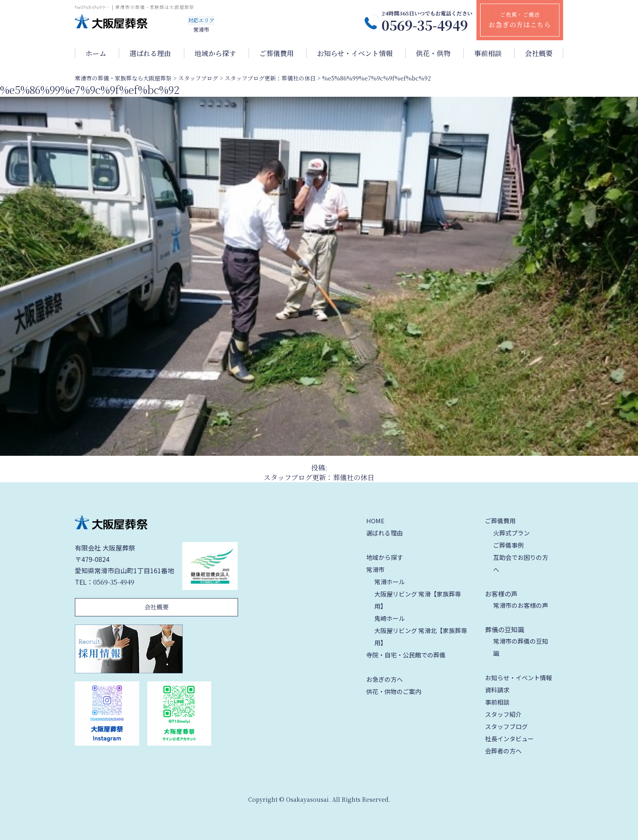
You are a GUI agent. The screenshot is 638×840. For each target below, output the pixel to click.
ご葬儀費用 (276, 53)
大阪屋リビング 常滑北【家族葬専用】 (421, 637)
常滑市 (375, 569)
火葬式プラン (511, 533)
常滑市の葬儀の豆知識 (521, 647)
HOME (375, 521)
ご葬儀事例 (508, 545)
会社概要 (539, 53)
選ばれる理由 (150, 53)
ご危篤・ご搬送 (520, 20)
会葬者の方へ (503, 751)
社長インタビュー (509, 739)
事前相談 (488, 53)
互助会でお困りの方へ (521, 563)
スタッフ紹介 (503, 714)
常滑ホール (390, 582)
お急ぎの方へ (385, 679)
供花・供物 (433, 53)
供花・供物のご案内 (394, 691)
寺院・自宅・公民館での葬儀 (406, 655)
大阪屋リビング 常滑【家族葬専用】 (418, 600)
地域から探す (215, 53)
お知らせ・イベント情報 (355, 53)
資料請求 (497, 690)
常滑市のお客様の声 (521, 605)
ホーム (96, 53)
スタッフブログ (506, 726)
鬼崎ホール (390, 618)
